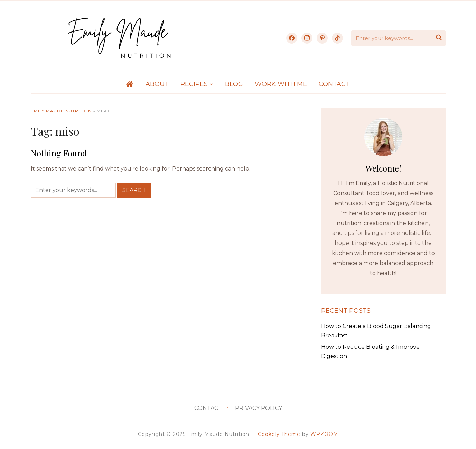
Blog (234, 84)
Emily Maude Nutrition (61, 111)
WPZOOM (324, 434)
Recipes (194, 84)
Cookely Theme (279, 434)
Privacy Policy (259, 408)
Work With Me (281, 84)
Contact (334, 84)
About (157, 84)
